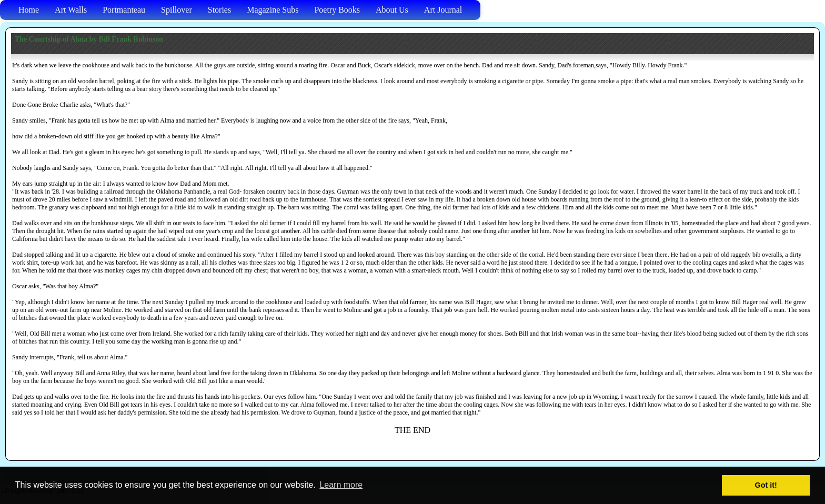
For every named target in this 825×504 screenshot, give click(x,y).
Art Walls (71, 10)
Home (29, 10)
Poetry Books (337, 10)
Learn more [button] (341, 485)
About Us (392, 10)
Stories (219, 10)
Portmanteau (124, 10)
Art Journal (443, 10)
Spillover (177, 10)
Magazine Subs (273, 10)
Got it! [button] (766, 485)
